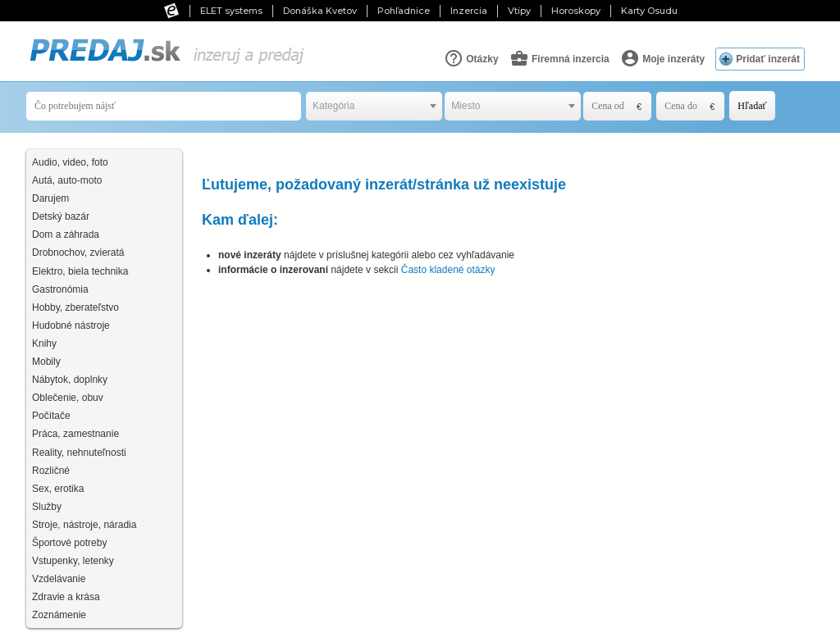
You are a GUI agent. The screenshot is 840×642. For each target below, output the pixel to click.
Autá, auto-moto (67, 180)
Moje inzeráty (662, 58)
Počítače (51, 416)
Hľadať (752, 106)
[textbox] (374, 106)
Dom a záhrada (66, 234)
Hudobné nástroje (71, 326)
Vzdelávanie (59, 579)
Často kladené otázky (448, 270)
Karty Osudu (649, 11)
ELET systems (231, 11)
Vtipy (519, 11)
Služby (47, 507)
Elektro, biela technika (80, 271)
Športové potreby (69, 543)
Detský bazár (61, 216)
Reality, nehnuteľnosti (79, 453)
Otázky (471, 58)
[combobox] (374, 106)
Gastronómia (60, 289)
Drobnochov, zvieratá (78, 253)
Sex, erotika (58, 489)
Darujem (50, 198)
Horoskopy (576, 11)
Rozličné (51, 471)
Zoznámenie (59, 615)
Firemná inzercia (559, 58)
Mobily (46, 362)
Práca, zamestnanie (75, 434)
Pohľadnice (404, 11)
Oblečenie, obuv (68, 398)
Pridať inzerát (768, 59)
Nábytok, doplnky (70, 380)
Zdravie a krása (66, 597)
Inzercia (469, 11)
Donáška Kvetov (320, 11)
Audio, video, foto (70, 162)
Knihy (44, 344)
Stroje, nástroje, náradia (84, 525)
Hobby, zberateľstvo (75, 307)
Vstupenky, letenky (73, 561)
